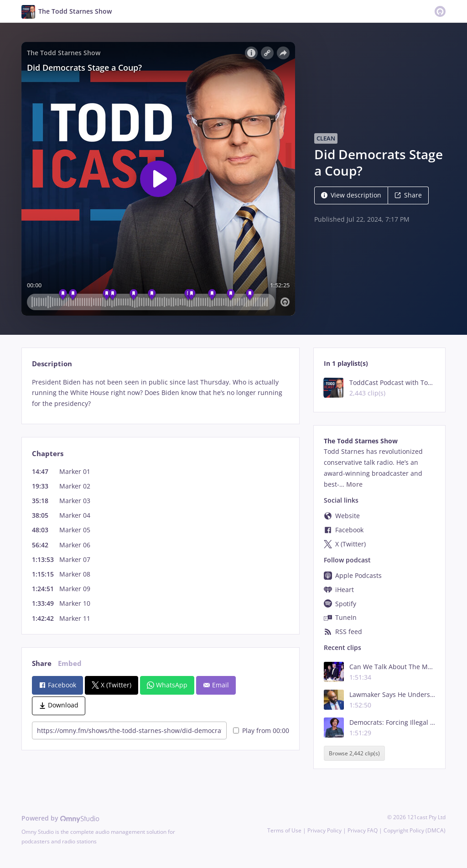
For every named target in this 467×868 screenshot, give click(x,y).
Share (408, 195)
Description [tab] (52, 364)
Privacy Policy (324, 830)
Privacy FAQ (363, 830)
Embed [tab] (70, 663)
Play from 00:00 (261, 730)
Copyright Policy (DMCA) (415, 830)
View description (351, 195)
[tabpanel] (160, 393)
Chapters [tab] (48, 454)
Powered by (60, 818)
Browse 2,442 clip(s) (354, 753)
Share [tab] (42, 663)
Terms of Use (284, 830)
